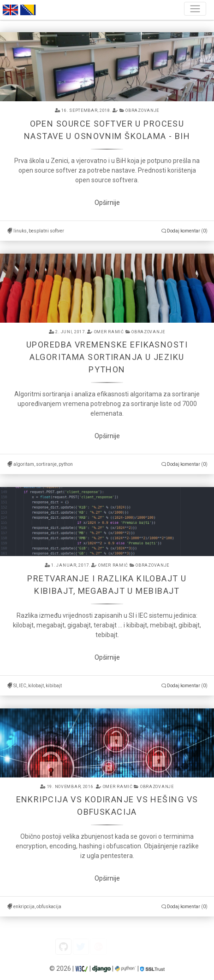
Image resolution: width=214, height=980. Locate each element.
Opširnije (107, 203)
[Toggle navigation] (195, 9)
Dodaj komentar (184, 231)
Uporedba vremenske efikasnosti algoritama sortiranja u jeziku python (107, 357)
